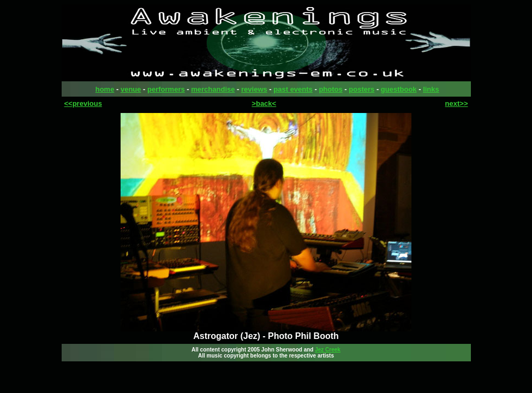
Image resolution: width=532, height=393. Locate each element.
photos (330, 89)
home (105, 89)
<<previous (83, 103)
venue (131, 89)
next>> (457, 103)
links (431, 89)
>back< (264, 103)
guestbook (399, 89)
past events (293, 89)
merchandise (213, 89)
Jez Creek (328, 350)
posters (361, 89)
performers (166, 89)
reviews (254, 89)
